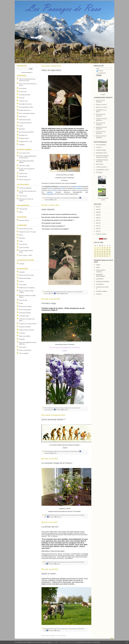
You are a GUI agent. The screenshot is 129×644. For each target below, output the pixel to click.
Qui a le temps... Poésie (26, 255)
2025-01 (98, 207)
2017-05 (98, 223)
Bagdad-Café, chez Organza (27, 288)
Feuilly (21, 241)
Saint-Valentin (48, 209)
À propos (103, 95)
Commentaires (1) (74, 198)
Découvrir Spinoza (24, 220)
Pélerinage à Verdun (102, 153)
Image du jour (23, 117)
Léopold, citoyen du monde (26, 330)
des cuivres (62, 188)
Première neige (49, 303)
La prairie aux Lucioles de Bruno (28, 324)
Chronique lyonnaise (25, 95)
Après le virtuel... (49, 574)
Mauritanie (22, 129)
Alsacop (21, 281)
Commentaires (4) (49, 294)
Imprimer (53, 200)
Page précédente (46, 636)
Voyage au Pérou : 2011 (26, 141)
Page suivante (62, 636)
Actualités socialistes (102, 291)
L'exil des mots (23, 244)
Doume (21, 303)
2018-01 (98, 218)
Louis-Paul (22, 333)
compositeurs (50, 194)
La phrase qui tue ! (50, 527)
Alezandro (22, 272)
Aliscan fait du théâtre (25, 278)
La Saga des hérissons (25, 123)
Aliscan (98, 136)
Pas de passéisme (101, 145)
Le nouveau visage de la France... (57, 463)
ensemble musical (76, 186)
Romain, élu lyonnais (25, 180)
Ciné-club (22, 98)
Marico (21, 212)
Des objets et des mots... (26, 104)
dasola (98, 107)
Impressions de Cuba (25, 120)
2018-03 (98, 215)
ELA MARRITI (100, 279)
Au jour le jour (23, 92)
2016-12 (98, 231)
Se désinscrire (101, 73)
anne (97, 100)
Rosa (97, 105)
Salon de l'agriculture (51, 70)
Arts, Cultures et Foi (24, 153)
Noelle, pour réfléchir (25, 336)
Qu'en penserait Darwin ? (53, 419)
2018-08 (98, 212)
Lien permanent (65, 198)
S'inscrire (100, 71)
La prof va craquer (24, 247)
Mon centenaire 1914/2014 (26, 132)
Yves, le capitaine (24, 353)
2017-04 (98, 226)
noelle (98, 132)
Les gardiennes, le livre (102, 170)
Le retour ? (104, 105)
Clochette (22, 264)
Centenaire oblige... (101, 150)
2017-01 (98, 229)
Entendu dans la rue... (25, 110)
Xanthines (22, 145)
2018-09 (98, 210)
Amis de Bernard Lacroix (26, 229)
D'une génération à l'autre (26, 107)
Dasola (21, 235)
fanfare (55, 190)
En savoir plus (96, 642)
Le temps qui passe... (102, 167)
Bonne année (100, 164)
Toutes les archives (101, 234)
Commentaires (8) (74, 451)
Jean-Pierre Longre (24, 166)
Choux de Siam (23, 209)
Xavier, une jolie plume (25, 350)
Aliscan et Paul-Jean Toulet (26, 275)
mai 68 (21, 126)
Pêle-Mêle (22, 339)
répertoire (50, 192)
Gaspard (98, 119)
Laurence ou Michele (25, 327)
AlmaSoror (99, 294)
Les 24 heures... (23, 196)
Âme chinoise (23, 88)
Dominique (22, 238)
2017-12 (98, 220)
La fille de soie (23, 173)
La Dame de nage (24, 316)
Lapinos (98, 265)
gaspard (98, 127)
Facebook (57, 294)
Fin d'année (99, 172)
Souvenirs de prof (24, 138)
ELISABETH (99, 110)
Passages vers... (24, 135)
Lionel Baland (100, 284)
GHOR (98, 267)
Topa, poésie (23, 347)
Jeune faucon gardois (25, 313)
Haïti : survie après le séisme (27, 113)
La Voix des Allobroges (25, 188)
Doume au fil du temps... (26, 307)
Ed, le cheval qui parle (25, 310)
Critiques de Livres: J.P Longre (27, 232)
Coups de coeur (23, 101)
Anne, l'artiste (23, 285)
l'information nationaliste (102, 282)
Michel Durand (23, 177)
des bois (50, 188)
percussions (78, 188)
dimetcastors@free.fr (27, 73)
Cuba (103, 186)
